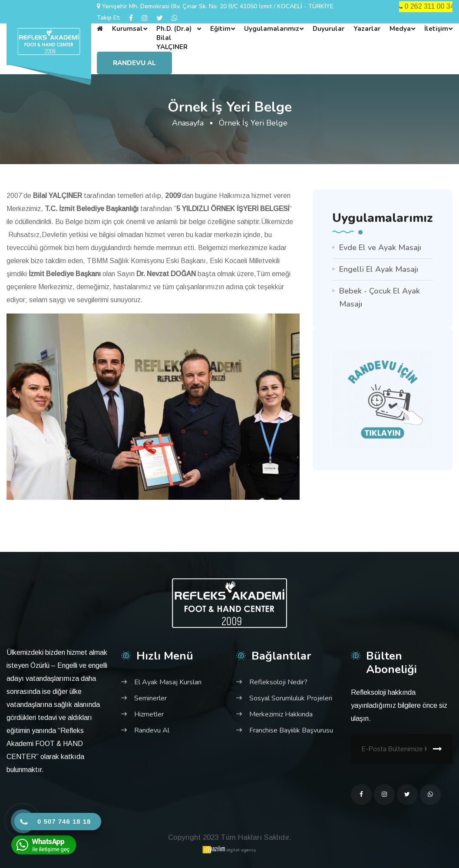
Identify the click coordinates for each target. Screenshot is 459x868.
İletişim (436, 29)
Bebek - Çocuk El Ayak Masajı (380, 297)
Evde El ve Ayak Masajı (380, 248)
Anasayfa (188, 123)
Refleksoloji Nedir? (278, 682)
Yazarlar (367, 29)
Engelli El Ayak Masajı (379, 269)
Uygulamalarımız (272, 29)
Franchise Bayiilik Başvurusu (291, 730)
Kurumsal (127, 29)
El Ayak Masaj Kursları (168, 682)
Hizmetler (149, 714)
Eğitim (220, 29)
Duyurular (329, 29)
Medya (400, 29)
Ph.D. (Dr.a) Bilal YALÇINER (174, 38)
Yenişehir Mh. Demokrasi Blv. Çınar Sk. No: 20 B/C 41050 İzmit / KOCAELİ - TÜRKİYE (218, 6)
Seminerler (150, 698)
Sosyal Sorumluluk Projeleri (291, 698)
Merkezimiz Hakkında (281, 714)
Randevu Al (134, 63)
